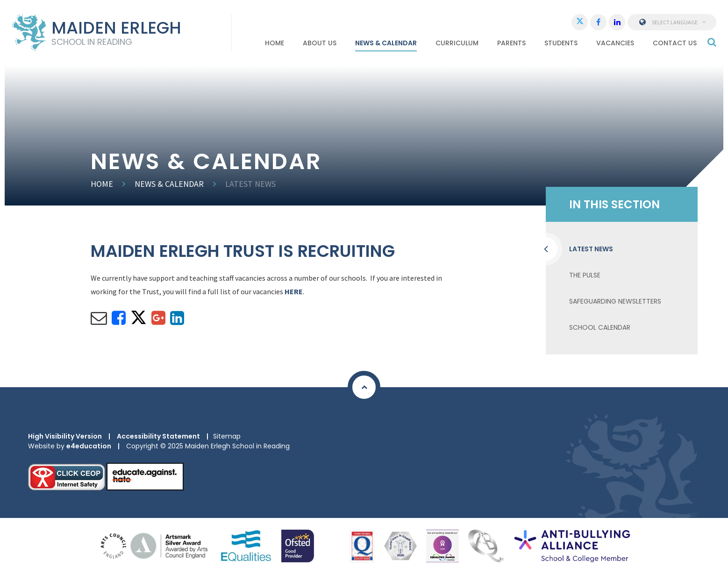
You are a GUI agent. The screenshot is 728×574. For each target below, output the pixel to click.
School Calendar (600, 327)
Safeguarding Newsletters (615, 301)
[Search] (712, 42)
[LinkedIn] (617, 22)
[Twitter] (580, 22)
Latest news (250, 184)
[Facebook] (598, 22)
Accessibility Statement (158, 436)
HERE (294, 291)
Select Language (672, 22)
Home (102, 184)
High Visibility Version (65, 436)
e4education (89, 446)
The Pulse (585, 275)
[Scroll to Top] (364, 387)
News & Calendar (169, 184)
